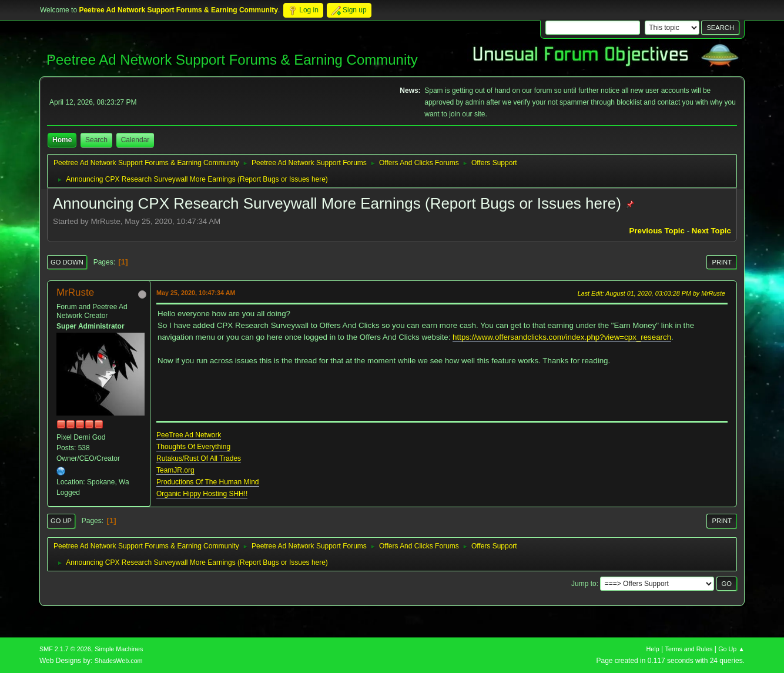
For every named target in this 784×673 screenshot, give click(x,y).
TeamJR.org (175, 470)
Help (653, 649)
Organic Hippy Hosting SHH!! (202, 494)
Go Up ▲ (731, 649)
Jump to (584, 584)
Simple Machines (119, 649)
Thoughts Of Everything (193, 447)
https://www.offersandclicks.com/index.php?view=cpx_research (562, 337)
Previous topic (657, 231)
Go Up (61, 521)
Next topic (711, 231)
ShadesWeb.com (119, 661)
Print (722, 262)
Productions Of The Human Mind (208, 482)
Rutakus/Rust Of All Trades (199, 458)
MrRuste (75, 292)
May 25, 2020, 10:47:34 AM (196, 293)
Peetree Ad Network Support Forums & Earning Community (232, 60)
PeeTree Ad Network (189, 435)
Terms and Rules (689, 649)
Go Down (67, 262)
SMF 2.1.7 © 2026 (65, 649)
